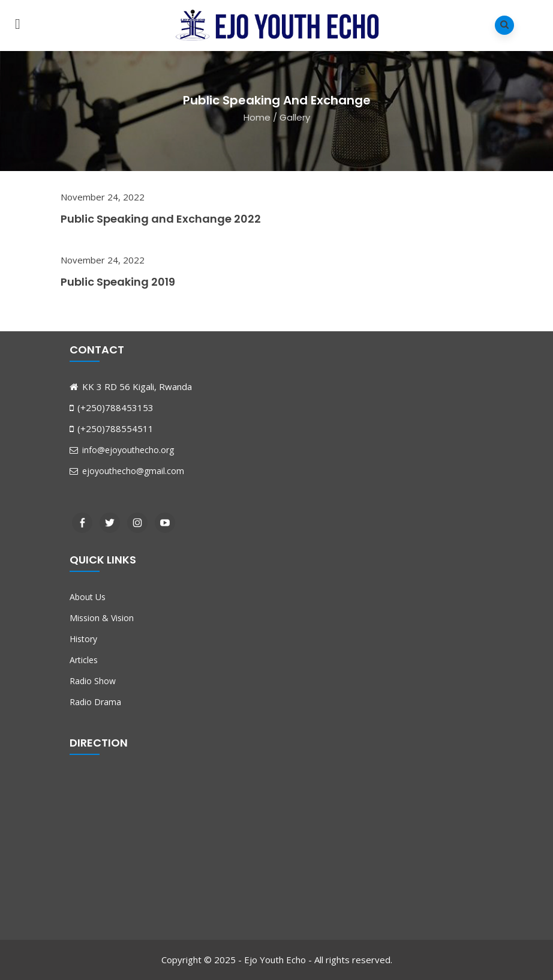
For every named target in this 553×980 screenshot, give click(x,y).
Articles (84, 660)
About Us (88, 597)
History (83, 639)
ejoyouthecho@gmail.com (127, 471)
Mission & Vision (102, 618)
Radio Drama (95, 702)
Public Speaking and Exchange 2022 (161, 219)
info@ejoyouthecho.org (122, 450)
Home (257, 117)
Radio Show (93, 681)
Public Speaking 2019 (118, 282)
